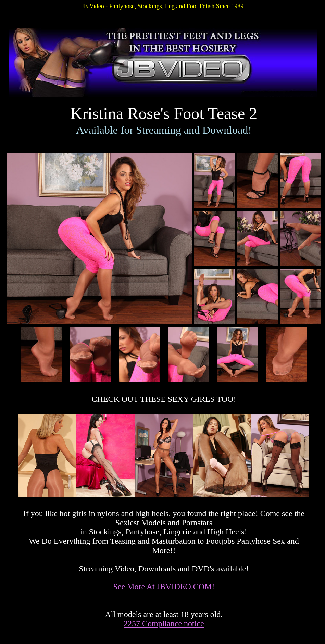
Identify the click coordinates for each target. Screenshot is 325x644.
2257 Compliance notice (164, 623)
